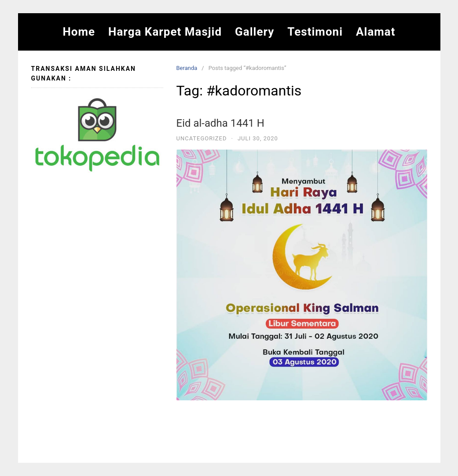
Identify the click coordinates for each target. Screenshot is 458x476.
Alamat (376, 32)
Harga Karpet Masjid (165, 32)
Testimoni (315, 32)
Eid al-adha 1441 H (220, 123)
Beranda (187, 68)
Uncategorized (202, 138)
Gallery (255, 32)
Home (79, 32)
